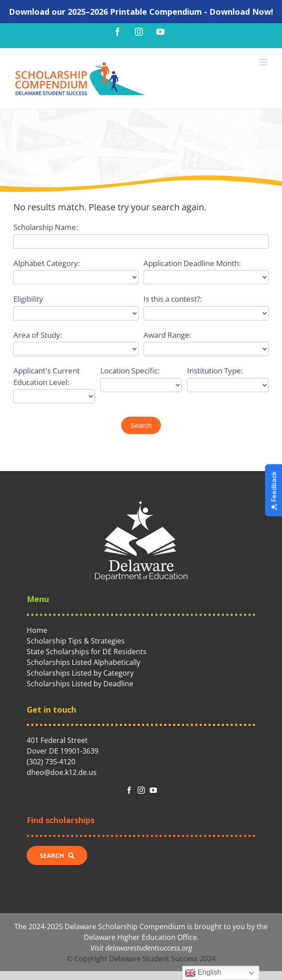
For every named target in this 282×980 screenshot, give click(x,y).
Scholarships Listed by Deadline (80, 684)
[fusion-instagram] (141, 790)
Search (141, 425)
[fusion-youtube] (153, 790)
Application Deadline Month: (192, 263)
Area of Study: (38, 335)
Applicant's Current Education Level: (47, 376)
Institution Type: (215, 371)
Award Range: (167, 335)
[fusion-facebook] (129, 790)
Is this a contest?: (173, 299)
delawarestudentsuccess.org (149, 948)
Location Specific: (130, 371)
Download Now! (241, 12)
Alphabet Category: (47, 263)
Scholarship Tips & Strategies (76, 641)
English (203, 973)
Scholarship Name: (46, 227)
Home (37, 630)
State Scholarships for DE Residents (87, 652)
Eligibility (28, 299)
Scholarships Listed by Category (80, 673)
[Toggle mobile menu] (264, 62)
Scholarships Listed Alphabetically (84, 662)
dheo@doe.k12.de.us (62, 772)
